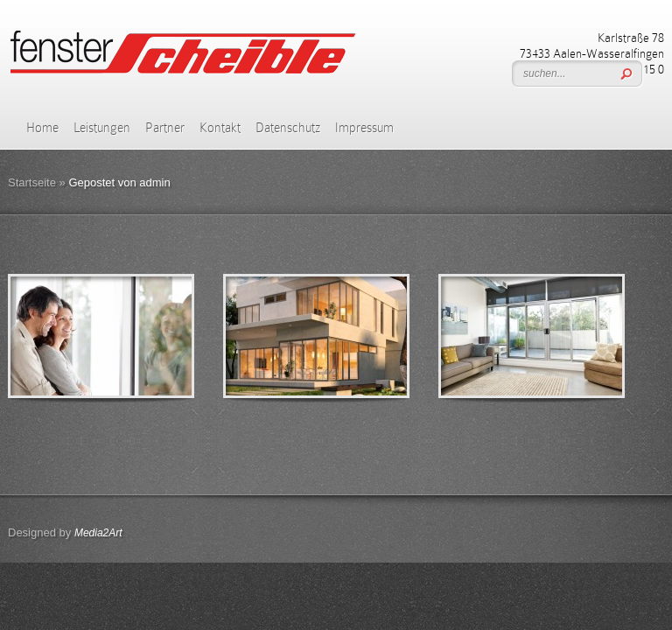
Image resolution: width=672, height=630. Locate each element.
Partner (165, 128)
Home (42, 128)
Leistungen (102, 128)
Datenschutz (288, 128)
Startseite (32, 182)
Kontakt (220, 128)
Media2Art (98, 533)
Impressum (364, 128)
